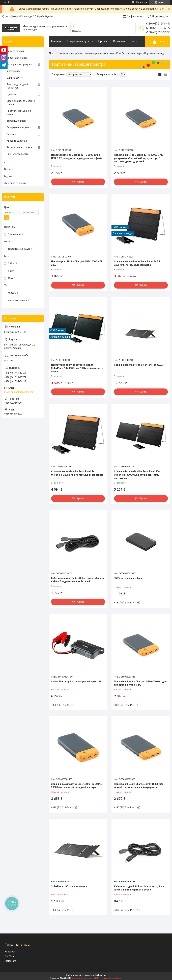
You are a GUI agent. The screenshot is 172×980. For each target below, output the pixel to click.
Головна (56, 41)
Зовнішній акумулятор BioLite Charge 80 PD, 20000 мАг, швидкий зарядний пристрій (77, 786)
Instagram (10, 961)
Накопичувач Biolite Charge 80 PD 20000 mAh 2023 (77, 263)
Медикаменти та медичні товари (21, 103)
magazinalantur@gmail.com (19, 392)
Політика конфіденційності (109, 978)
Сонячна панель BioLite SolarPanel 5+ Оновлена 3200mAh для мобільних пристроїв (77, 473)
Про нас (103, 41)
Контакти (119, 41)
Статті (8, 163)
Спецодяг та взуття (18, 154)
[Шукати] (75, 26)
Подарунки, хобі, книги (19, 127)
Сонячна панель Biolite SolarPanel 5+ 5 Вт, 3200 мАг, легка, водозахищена (138, 263)
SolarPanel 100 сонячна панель (69, 886)
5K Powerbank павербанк (128, 578)
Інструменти (13, 71)
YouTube (10, 956)
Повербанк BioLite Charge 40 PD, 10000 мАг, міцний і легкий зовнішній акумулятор (139, 786)
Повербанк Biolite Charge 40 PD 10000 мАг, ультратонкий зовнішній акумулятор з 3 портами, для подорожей (138, 158)
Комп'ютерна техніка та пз (99, 53)
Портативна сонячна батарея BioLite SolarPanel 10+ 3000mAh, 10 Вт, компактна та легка (77, 368)
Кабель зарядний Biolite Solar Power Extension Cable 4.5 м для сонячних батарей (78, 580)
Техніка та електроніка (70, 53)
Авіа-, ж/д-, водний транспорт (17, 86)
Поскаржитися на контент (83, 978)
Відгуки (8, 176)
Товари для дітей (16, 121)
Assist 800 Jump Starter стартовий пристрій (76, 682)
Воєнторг (12, 134)
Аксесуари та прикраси (20, 64)
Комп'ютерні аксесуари (129, 53)
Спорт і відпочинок (17, 58)
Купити (81, 182)
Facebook (10, 952)
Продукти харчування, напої (19, 113)
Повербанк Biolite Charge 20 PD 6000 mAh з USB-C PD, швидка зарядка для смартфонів (77, 157)
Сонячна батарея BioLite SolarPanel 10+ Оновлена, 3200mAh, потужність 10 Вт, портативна (137, 475)
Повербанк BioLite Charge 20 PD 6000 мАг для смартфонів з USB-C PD (140, 683)
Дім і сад (12, 94)
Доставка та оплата (15, 183)
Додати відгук (160, 16)
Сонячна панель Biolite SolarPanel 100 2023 (139, 365)
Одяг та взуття (15, 78)
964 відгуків (142, 2)
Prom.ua (102, 975)
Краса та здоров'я (17, 141)
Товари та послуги (78, 41)
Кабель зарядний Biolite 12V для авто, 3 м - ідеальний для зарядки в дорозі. (139, 888)
